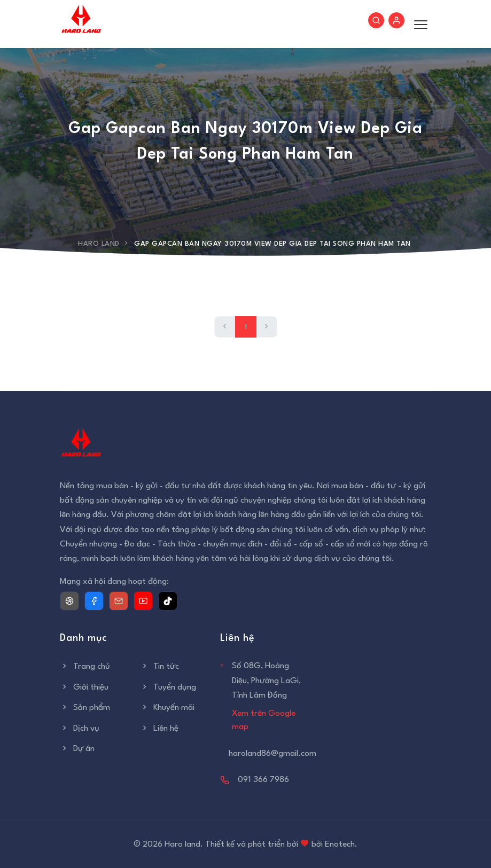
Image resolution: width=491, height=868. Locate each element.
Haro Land (99, 244)
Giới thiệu (84, 687)
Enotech (340, 844)
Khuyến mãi (167, 708)
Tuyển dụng (168, 687)
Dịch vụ (80, 729)
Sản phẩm (85, 708)
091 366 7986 (263, 780)
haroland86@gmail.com (272, 754)
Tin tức (159, 667)
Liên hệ (159, 729)
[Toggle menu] (418, 24)
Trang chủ (85, 667)
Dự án (77, 749)
